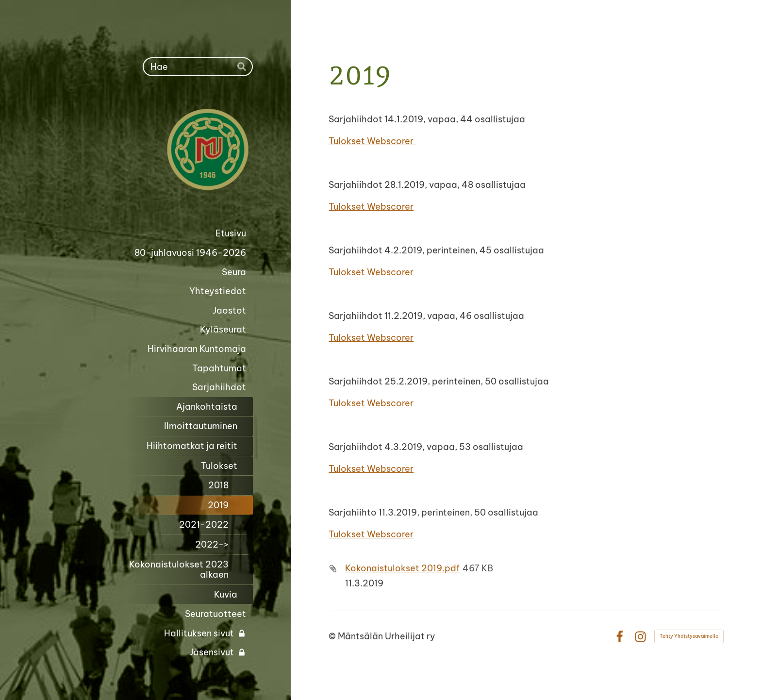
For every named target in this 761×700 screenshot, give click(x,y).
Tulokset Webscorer (372, 141)
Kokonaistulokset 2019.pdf (402, 568)
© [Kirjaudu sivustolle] (333, 636)
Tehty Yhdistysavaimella (689, 636)
